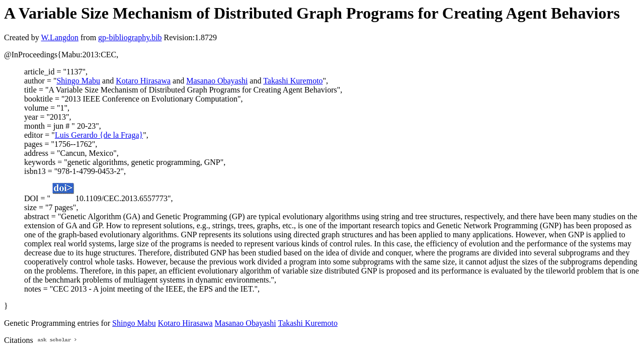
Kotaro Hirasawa (143, 81)
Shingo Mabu (78, 81)
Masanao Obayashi (217, 81)
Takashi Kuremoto (293, 81)
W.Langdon (60, 37)
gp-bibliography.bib (130, 37)
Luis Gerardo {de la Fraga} (99, 135)
